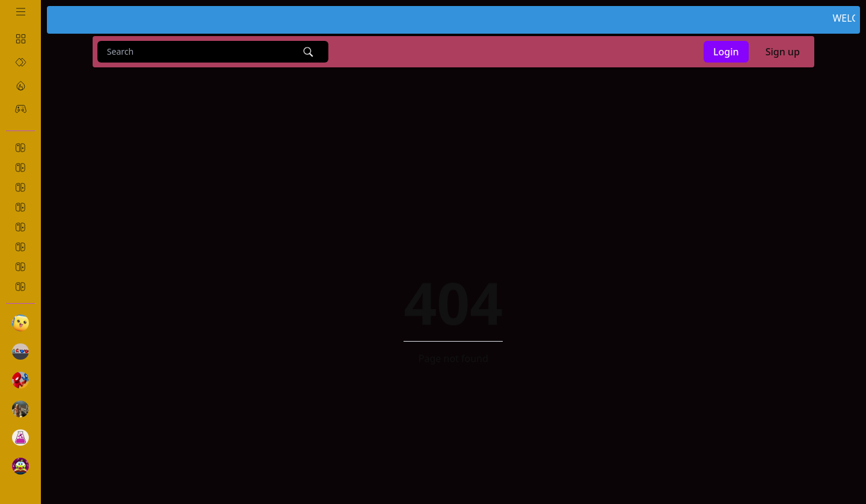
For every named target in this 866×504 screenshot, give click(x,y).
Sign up (783, 52)
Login (726, 52)
